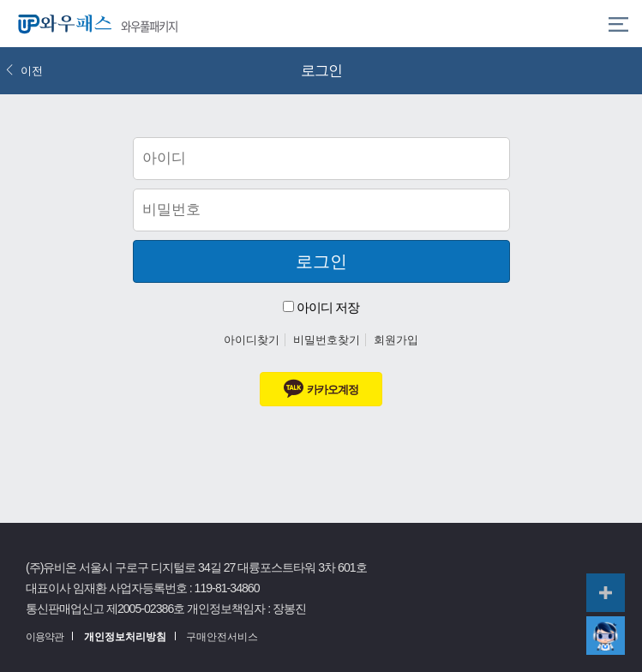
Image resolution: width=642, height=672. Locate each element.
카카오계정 (321, 388)
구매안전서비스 (222, 637)
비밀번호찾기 (327, 340)
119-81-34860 (227, 588)
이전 (24, 71)
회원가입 (396, 340)
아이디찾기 (252, 340)
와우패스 (61, 24)
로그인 (321, 261)
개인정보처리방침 (125, 637)
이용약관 (45, 637)
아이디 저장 (321, 307)
